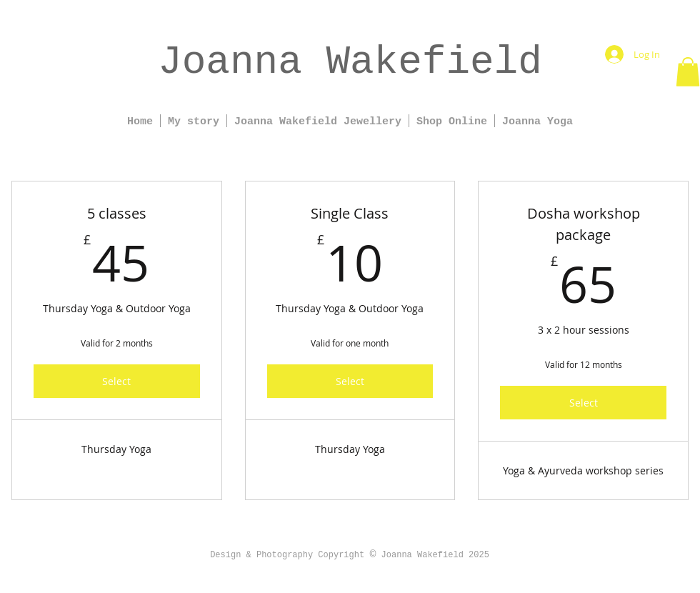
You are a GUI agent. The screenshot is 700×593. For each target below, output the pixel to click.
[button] (688, 72)
